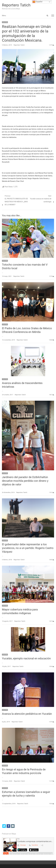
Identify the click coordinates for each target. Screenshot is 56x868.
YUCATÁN (5, 22)
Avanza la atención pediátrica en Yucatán (27, 714)
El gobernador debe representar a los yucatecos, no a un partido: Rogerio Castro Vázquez (28, 548)
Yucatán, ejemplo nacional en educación (26, 658)
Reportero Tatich (16, 5)
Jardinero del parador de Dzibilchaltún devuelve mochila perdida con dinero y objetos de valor (25, 481)
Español (37, 2)
